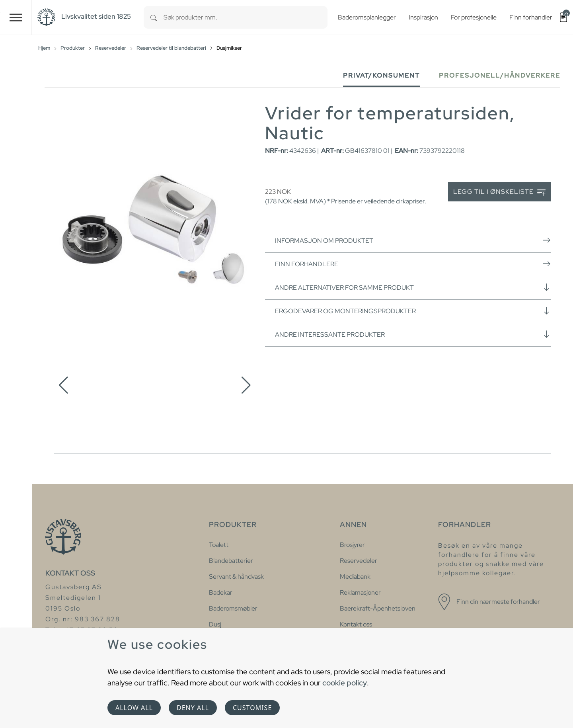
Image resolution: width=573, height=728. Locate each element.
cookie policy (345, 683)
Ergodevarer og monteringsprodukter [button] (413, 311)
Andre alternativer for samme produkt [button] (413, 287)
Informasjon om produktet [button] (413, 240)
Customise (252, 708)
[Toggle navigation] (16, 17)
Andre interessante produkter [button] (413, 334)
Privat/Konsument (381, 75)
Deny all (193, 708)
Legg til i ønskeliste (499, 192)
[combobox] (246, 17)
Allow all (134, 708)
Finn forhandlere (413, 264)
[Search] (154, 17)
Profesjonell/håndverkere (500, 75)
